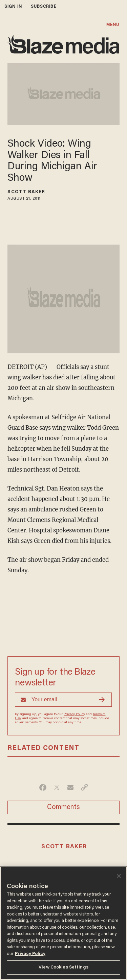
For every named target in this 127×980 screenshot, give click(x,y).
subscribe (44, 7)
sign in (13, 7)
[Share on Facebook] (43, 787)
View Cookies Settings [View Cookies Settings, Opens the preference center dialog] (63, 967)
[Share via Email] (71, 787)
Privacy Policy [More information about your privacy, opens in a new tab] (30, 954)
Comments (63, 807)
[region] (63, 923)
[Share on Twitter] (57, 787)
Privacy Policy (74, 714)
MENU (113, 25)
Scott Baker (26, 192)
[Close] (119, 876)
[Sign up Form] (63, 700)
